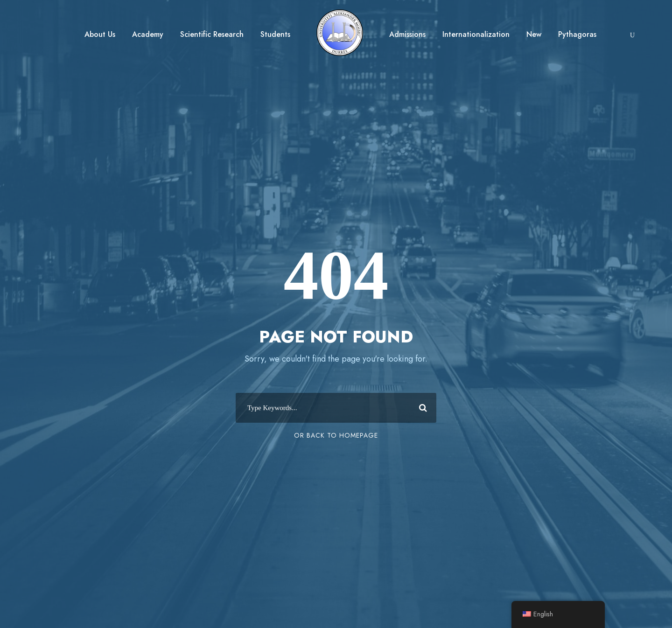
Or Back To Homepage (336, 435)
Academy (148, 34)
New (534, 34)
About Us (100, 34)
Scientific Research (212, 34)
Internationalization (476, 34)
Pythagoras (577, 34)
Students (275, 34)
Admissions (407, 34)
